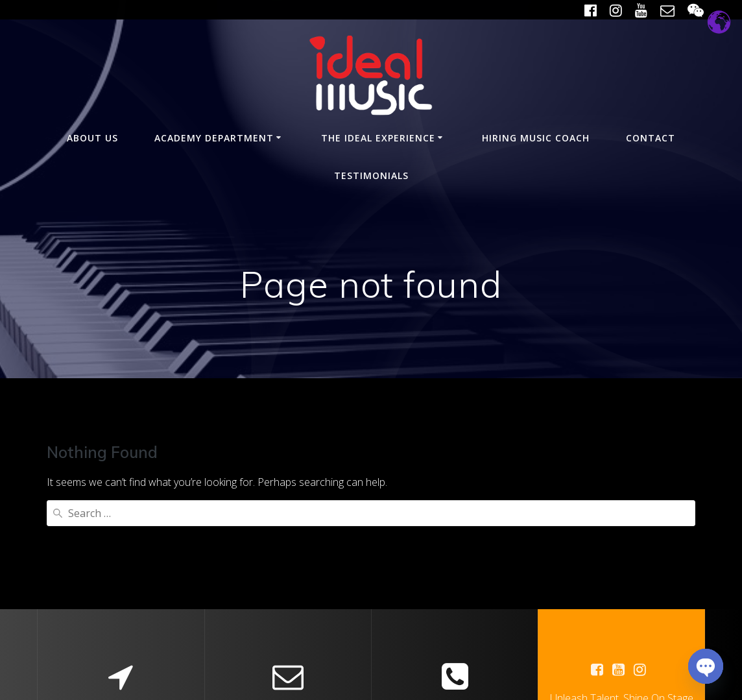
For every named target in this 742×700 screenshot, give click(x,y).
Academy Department (214, 138)
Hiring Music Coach (536, 138)
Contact (651, 138)
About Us (92, 138)
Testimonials (371, 175)
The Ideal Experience (378, 138)
